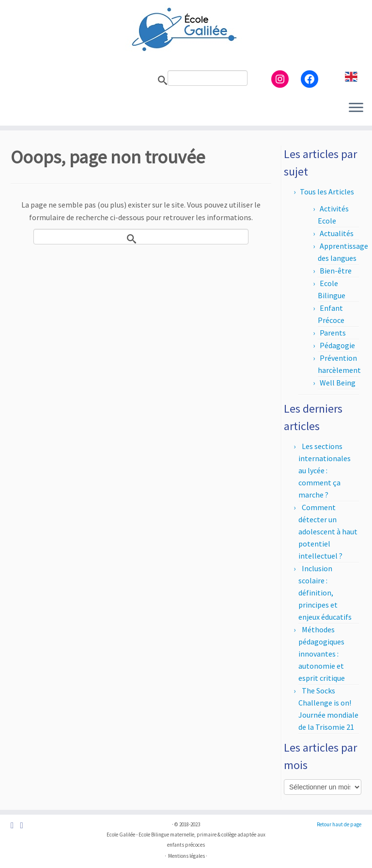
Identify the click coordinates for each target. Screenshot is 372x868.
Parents (333, 333)
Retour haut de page (339, 824)
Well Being (338, 383)
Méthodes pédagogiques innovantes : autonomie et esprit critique (322, 654)
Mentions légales (186, 856)
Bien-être (336, 271)
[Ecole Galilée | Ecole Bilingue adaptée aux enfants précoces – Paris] (186, 29)
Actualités (337, 233)
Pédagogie (337, 345)
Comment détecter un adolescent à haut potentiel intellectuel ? (328, 531)
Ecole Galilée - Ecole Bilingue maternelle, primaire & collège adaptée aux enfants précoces (186, 840)
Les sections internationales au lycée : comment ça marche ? (325, 470)
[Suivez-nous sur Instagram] (24, 826)
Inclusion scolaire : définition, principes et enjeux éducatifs (325, 593)
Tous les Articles (327, 192)
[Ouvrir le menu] (356, 108)
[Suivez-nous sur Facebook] (15, 826)
